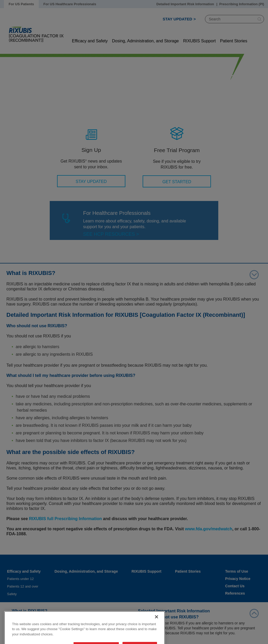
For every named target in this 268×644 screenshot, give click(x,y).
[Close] (157, 631)
